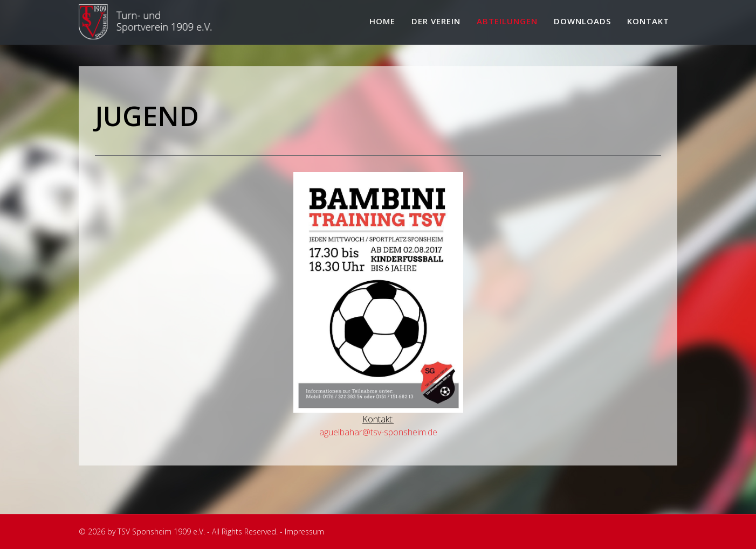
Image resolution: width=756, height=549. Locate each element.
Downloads (582, 21)
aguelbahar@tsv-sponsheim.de (378, 432)
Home (382, 21)
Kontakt (648, 21)
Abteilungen (507, 21)
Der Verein (436, 21)
